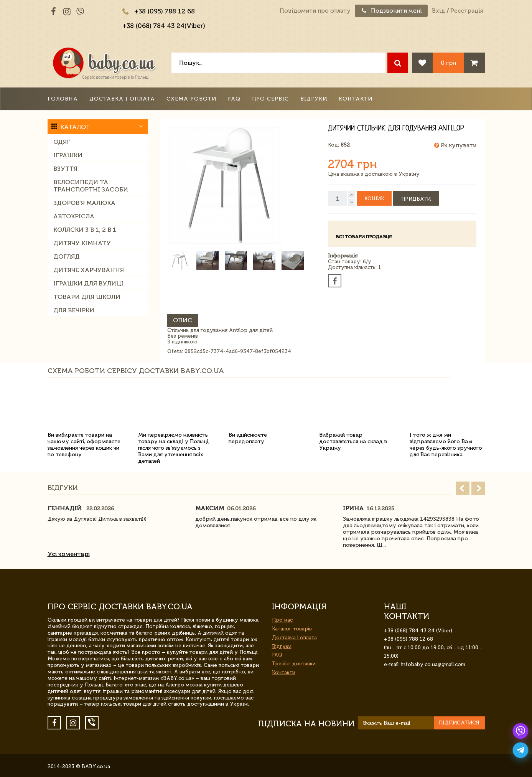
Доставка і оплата (122, 99)
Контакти (356, 99)
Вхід (438, 11)
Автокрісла (74, 216)
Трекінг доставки (294, 664)
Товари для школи (87, 297)
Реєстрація (467, 11)
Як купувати (455, 145)
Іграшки (68, 155)
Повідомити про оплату (315, 11)
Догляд (67, 257)
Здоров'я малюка (84, 203)
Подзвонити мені (391, 11)
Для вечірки (74, 310)
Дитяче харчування (89, 270)
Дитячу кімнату (82, 243)
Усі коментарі (69, 554)
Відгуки (314, 99)
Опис (183, 320)
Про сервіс (270, 99)
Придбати (416, 199)
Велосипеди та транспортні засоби (91, 186)
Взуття (65, 169)
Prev (463, 488)
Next (478, 488)
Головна (63, 99)
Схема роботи (191, 99)
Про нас (282, 620)
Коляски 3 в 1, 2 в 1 (85, 230)
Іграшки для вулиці (88, 283)
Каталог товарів (292, 629)
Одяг (62, 142)
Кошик (374, 199)
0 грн (448, 63)
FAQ (234, 99)
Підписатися (459, 723)
